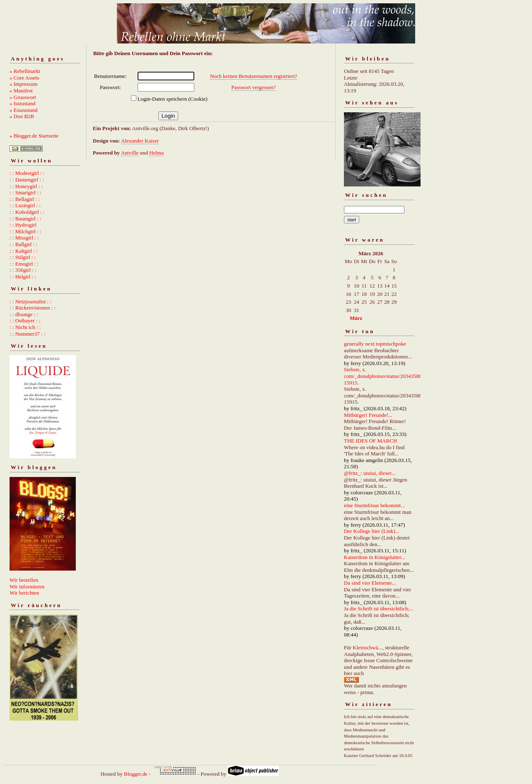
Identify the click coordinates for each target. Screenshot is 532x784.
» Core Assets (24, 78)
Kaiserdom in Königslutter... (375, 557)
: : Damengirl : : (27, 180)
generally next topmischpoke (375, 344)
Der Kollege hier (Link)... (372, 531)
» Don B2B (22, 116)
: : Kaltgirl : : (24, 251)
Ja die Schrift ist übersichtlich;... (379, 609)
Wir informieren (27, 587)
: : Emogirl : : (24, 264)
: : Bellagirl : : (25, 199)
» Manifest (21, 91)
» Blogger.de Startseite (34, 136)
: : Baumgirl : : (25, 219)
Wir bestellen (24, 580)
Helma (156, 153)
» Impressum (24, 84)
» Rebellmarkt (25, 71)
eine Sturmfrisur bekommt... (374, 505)
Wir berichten (24, 593)
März (356, 318)
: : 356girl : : (23, 270)
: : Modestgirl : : (27, 173)
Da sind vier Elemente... (370, 583)
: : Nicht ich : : (25, 327)
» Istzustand (22, 103)
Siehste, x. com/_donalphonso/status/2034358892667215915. (391, 376)
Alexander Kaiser (140, 141)
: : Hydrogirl (23, 225)
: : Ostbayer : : (25, 321)
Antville (130, 153)
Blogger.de (136, 774)
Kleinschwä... (367, 647)
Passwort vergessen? (253, 87)
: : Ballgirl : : (23, 244)
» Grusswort (23, 97)
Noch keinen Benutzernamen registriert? (254, 76)
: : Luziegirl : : (25, 205)
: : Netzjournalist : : (30, 301)
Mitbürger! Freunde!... (368, 415)
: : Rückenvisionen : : (33, 308)
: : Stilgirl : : (23, 257)
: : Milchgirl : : (25, 231)
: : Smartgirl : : (25, 192)
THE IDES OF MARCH (370, 441)
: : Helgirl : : (23, 277)
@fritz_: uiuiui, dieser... (370, 473)
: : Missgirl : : (24, 238)
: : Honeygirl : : (26, 186)
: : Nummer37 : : (28, 334)
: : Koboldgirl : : (27, 212)
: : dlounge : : (24, 314)
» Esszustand (24, 110)
